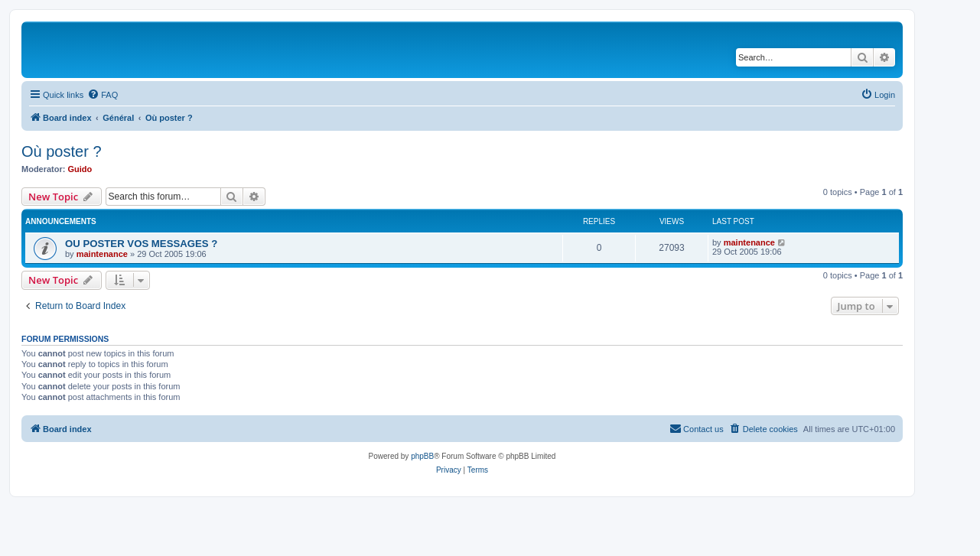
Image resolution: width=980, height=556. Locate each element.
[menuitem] (103, 95)
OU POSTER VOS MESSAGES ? (141, 244)
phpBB (422, 456)
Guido (80, 169)
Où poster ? (62, 151)
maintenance (102, 254)
